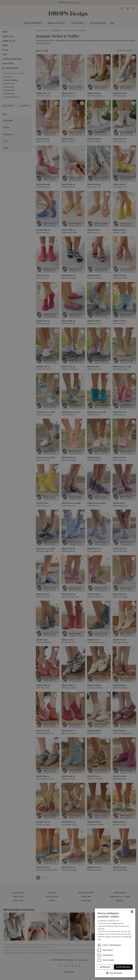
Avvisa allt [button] (105, 967)
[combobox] (132, 912)
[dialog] (115, 943)
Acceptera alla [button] (123, 967)
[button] (115, 973)
